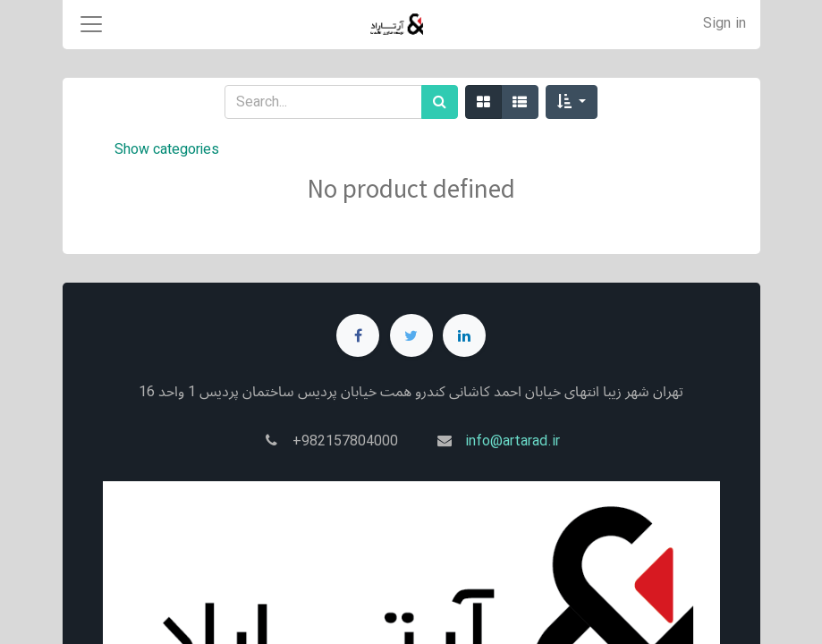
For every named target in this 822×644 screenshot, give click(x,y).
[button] (572, 102)
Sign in (725, 24)
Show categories (167, 149)
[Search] (440, 102)
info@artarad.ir (513, 441)
